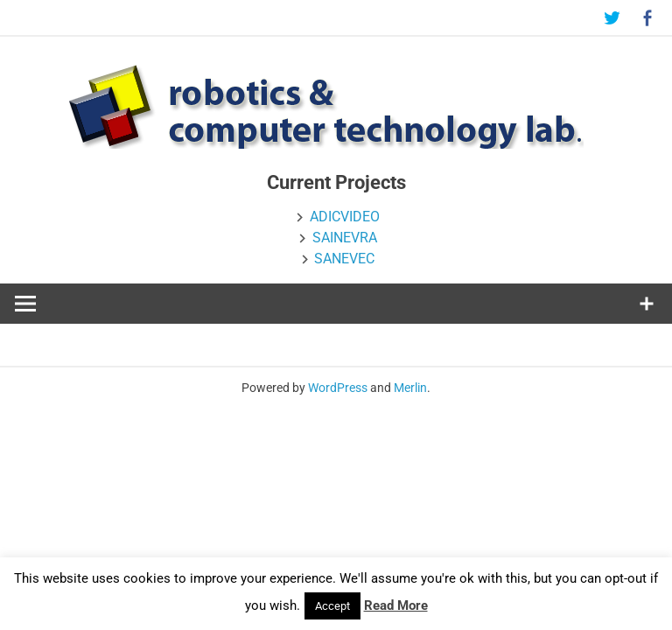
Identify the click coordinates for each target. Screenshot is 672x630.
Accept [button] (332, 606)
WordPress (338, 388)
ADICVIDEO (345, 217)
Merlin (410, 388)
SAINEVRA (345, 238)
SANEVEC (344, 259)
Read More (396, 605)
